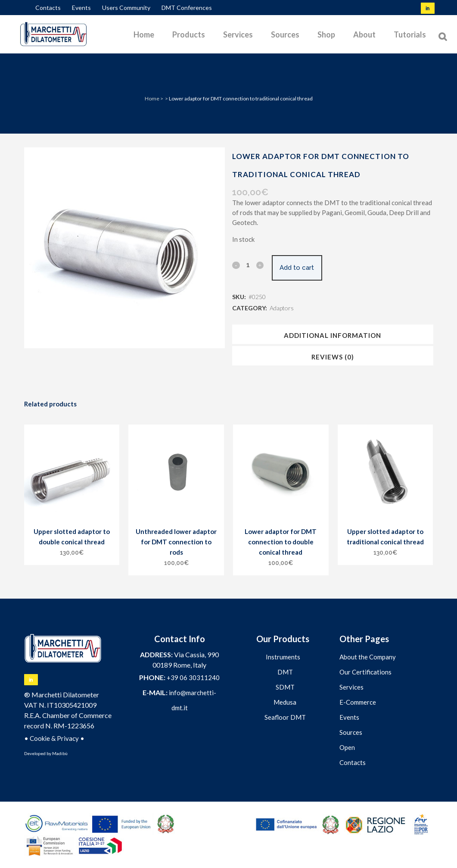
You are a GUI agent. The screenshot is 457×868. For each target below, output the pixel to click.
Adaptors (282, 308)
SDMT (285, 687)
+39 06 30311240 (193, 678)
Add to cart (302, 268)
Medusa (285, 702)
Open (347, 747)
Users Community (126, 8)
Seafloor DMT (285, 717)
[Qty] (248, 265)
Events (81, 8)
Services (351, 687)
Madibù (60, 753)
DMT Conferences (187, 8)
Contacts (48, 8)
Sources (351, 732)
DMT (285, 672)
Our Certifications (365, 672)
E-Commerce (358, 702)
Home (152, 98)
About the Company (368, 657)
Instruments (283, 657)
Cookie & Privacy (54, 738)
